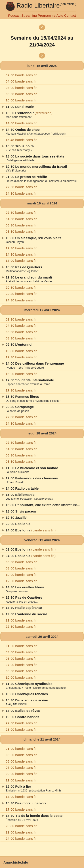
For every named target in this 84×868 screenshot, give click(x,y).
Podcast (14, 15)
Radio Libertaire (38, 5)
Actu (60, 15)
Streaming (29, 15)
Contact (70, 15)
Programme (47, 15)
